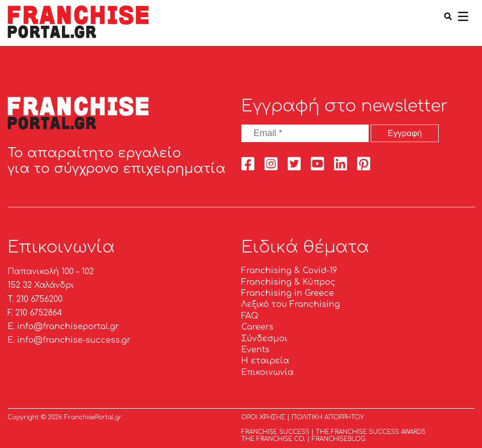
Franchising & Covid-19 (289, 271)
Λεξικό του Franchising (291, 304)
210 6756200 (39, 299)
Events (255, 350)
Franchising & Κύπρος (288, 282)
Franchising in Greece (288, 293)
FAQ (250, 316)
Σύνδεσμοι (264, 339)
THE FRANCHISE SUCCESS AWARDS (371, 432)
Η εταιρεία (265, 361)
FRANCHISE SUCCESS (275, 432)
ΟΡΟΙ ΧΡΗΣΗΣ (263, 417)
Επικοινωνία (267, 372)
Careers (257, 327)
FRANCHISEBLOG (338, 439)
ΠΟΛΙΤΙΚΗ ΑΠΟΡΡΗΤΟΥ (328, 417)
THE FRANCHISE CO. (273, 439)
